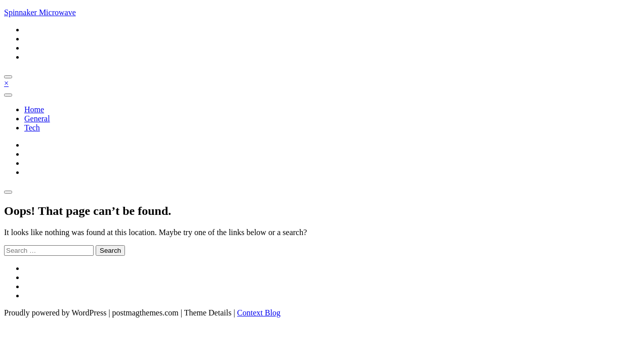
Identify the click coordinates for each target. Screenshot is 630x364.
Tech (32, 128)
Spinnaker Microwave (40, 12)
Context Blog (259, 313)
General (37, 119)
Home (34, 109)
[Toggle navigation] (8, 95)
